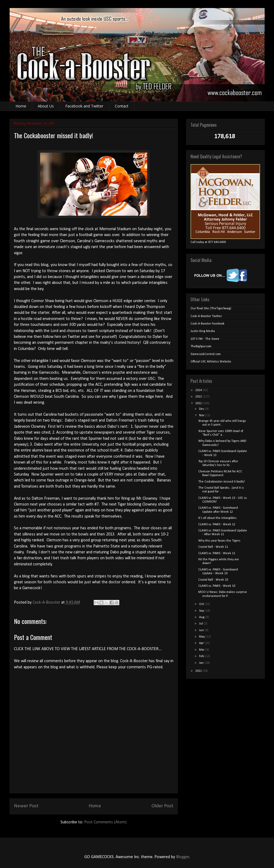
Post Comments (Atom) (105, 822)
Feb (202, 656)
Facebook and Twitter (84, 106)
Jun (202, 630)
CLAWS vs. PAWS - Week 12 (217, 524)
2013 (199, 397)
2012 (199, 403)
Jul (201, 624)
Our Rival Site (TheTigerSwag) (211, 308)
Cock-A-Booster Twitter (206, 316)
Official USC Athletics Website (211, 362)
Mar (202, 650)
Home (21, 106)
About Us (46, 106)
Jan (202, 663)
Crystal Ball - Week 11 (213, 547)
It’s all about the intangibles (217, 518)
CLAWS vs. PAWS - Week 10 (217, 586)
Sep (202, 611)
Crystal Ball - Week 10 (213, 580)
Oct (202, 604)
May (202, 637)
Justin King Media (203, 331)
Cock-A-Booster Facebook (208, 324)
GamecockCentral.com (206, 354)
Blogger (183, 857)
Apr (202, 643)
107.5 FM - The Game (205, 339)
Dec (202, 409)
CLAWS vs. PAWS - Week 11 (217, 553)
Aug (202, 617)
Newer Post (26, 806)
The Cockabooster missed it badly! (222, 482)
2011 (199, 671)
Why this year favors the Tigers (219, 541)
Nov (202, 415)
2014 (199, 390)
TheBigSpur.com (201, 346)
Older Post (162, 806)
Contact (122, 106)
